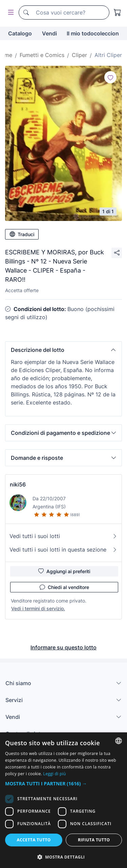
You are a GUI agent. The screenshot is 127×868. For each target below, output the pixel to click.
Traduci (22, 234)
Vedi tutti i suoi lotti (63, 536)
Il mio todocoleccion (93, 33)
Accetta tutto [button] (34, 840)
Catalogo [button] (20, 33)
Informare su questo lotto (63, 647)
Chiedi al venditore (64, 587)
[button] (63, 350)
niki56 (18, 484)
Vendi (49, 33)
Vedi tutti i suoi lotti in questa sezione (63, 550)
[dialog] (63, 800)
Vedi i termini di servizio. (38, 608)
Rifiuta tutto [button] (94, 840)
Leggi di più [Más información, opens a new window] (55, 774)
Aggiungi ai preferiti (64, 571)
